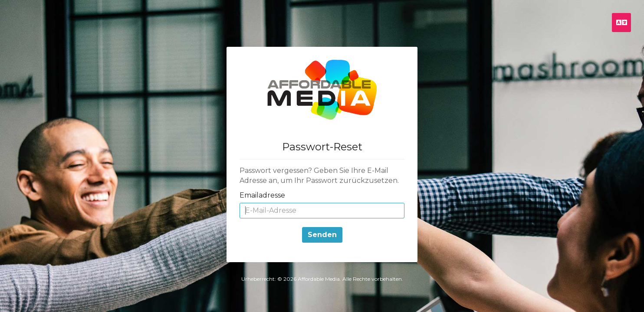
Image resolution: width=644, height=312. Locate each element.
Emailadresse (262, 195)
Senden (322, 235)
